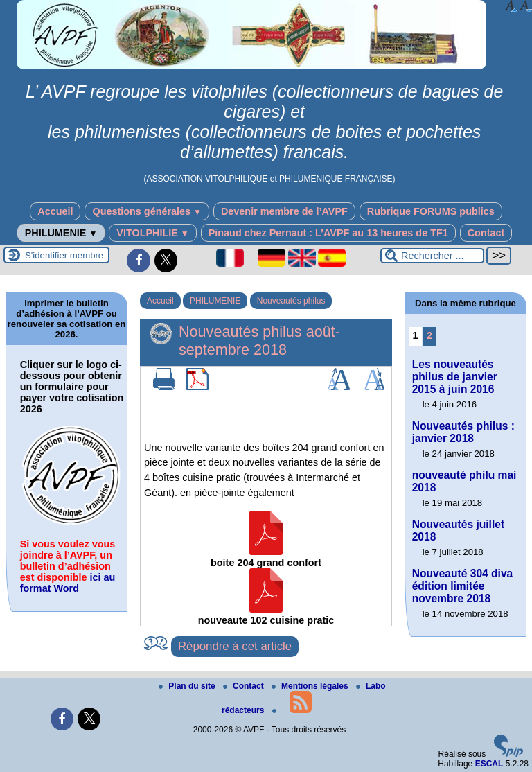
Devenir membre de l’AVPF (284, 211)
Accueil (55, 211)
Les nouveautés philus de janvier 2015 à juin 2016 (455, 377)
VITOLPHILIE (152, 233)
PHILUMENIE (61, 233)
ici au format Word (68, 583)
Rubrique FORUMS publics (431, 211)
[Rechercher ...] (432, 256)
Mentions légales (311, 686)
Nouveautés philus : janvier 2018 (463, 432)
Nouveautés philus (291, 301)
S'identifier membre (64, 255)
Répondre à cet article (235, 646)
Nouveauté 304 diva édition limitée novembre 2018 (463, 586)
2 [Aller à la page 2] (429, 335)
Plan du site (188, 686)
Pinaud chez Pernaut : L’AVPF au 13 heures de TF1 (328, 233)
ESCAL (489, 764)
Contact (486, 233)
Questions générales (147, 211)
